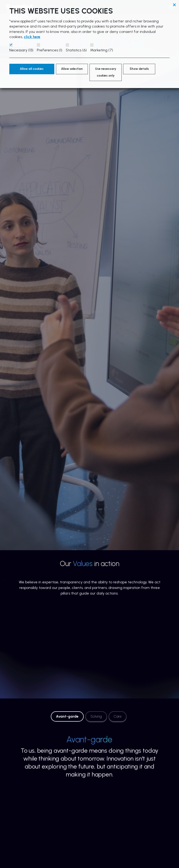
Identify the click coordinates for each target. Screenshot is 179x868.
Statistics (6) (76, 50)
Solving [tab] (96, 716)
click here (32, 37)
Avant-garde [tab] (67, 716)
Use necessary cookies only (106, 72)
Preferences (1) (50, 50)
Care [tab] (118, 716)
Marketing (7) (102, 50)
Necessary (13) (21, 50)
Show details (139, 69)
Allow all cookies (32, 69)
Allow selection (72, 69)
